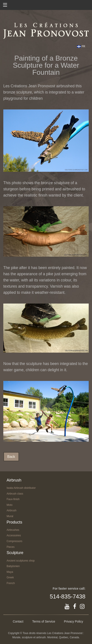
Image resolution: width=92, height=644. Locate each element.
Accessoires (14, 535)
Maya (10, 572)
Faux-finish (13, 499)
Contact (18, 621)
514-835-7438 (68, 596)
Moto (10, 505)
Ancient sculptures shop (21, 561)
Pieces (11, 547)
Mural (10, 516)
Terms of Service (44, 621)
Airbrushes (13, 530)
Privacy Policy (73, 621)
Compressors (14, 541)
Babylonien (13, 566)
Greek (10, 577)
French (11, 583)
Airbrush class (15, 494)
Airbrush (12, 510)
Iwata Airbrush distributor (21, 488)
